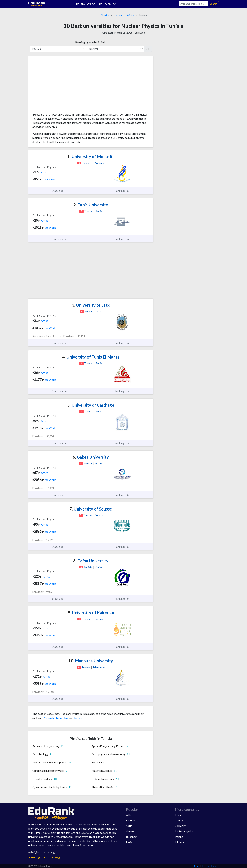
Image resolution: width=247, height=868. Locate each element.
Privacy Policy (210, 866)
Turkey (179, 820)
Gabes (78, 718)
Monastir (49, 718)
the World (49, 179)
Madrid (131, 820)
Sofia (129, 826)
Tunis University (91, 205)
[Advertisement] (58, 86)
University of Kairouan (91, 613)
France (179, 815)
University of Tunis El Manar (91, 357)
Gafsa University (91, 561)
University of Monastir (91, 157)
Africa (131, 15)
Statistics (59, 191)
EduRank (140, 32)
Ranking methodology (44, 857)
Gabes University (91, 457)
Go (148, 49)
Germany (180, 826)
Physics (105, 15)
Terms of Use (191, 866)
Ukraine (180, 842)
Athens (130, 815)
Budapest (132, 837)
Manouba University (91, 661)
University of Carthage (91, 405)
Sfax (66, 718)
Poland (179, 837)
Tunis (59, 718)
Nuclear (118, 15)
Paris (129, 842)
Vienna (130, 831)
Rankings (122, 191)
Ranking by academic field (91, 42)
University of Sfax (91, 305)
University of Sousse (91, 509)
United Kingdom (185, 831)
